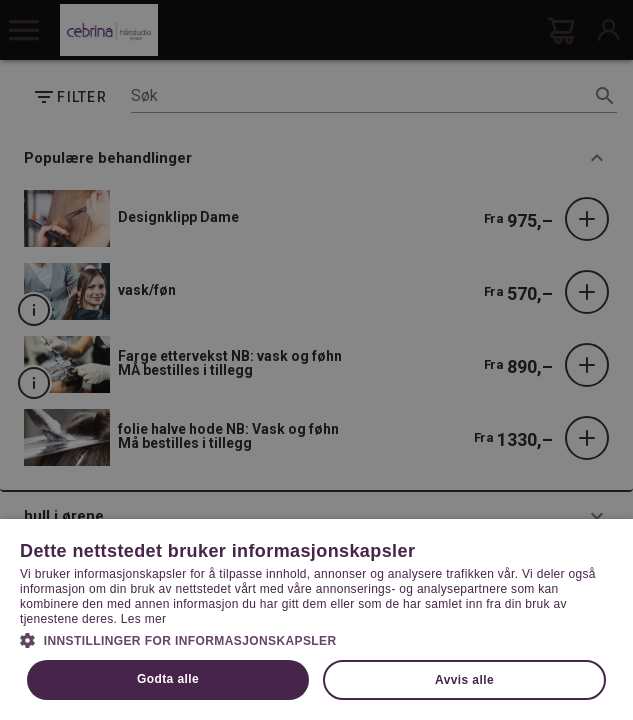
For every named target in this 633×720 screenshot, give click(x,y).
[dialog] (316, 360)
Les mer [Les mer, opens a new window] (143, 619)
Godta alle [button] (168, 679)
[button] (316, 639)
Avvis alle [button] (464, 680)
